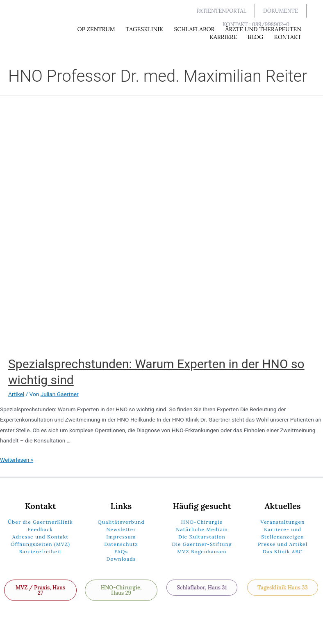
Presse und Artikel (283, 544)
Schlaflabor (194, 29)
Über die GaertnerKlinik (40, 522)
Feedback (40, 529)
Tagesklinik (145, 29)
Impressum (121, 537)
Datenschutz (121, 544)
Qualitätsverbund (121, 522)
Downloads (121, 559)
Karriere (223, 37)
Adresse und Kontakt (40, 537)
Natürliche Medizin (202, 529)
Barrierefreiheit (40, 551)
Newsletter (121, 529)
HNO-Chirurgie (202, 522)
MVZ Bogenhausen (202, 551)
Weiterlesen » (17, 460)
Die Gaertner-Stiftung (202, 544)
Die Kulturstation (202, 537)
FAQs (121, 551)
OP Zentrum (96, 29)
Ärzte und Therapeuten (263, 29)
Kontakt (288, 37)
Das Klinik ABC (283, 551)
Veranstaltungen (282, 522)
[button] (222, 11)
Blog (255, 37)
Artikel (16, 394)
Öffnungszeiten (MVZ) (40, 544)
